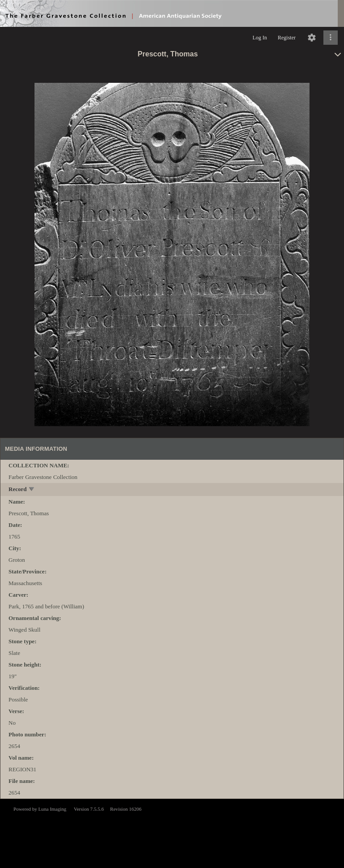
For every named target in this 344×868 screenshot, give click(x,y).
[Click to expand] (331, 38)
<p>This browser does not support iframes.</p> (172, 833)
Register (287, 38)
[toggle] (32, 490)
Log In (260, 38)
